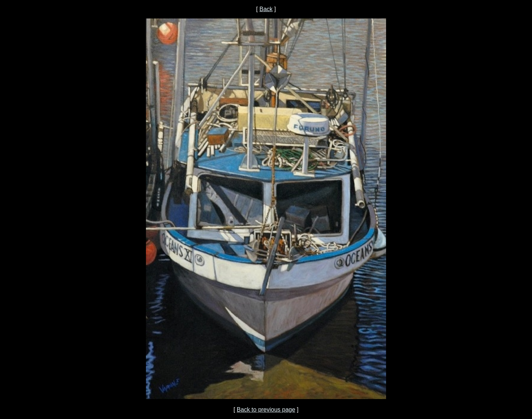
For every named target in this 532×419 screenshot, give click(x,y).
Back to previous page (266, 410)
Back (266, 9)
